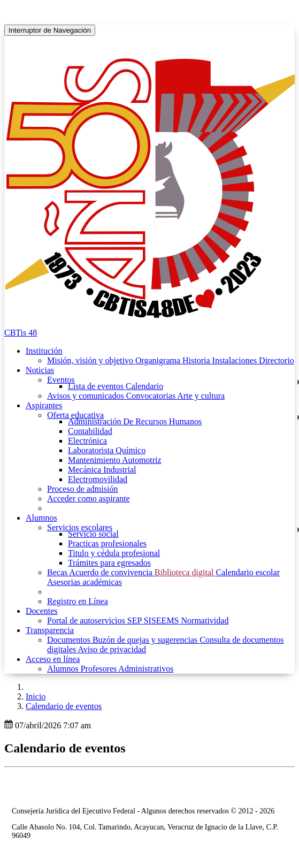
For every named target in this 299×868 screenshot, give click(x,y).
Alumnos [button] (41, 518)
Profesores (100, 669)
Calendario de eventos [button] (64, 706)
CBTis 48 (21, 333)
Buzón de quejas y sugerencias (146, 640)
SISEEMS (163, 620)
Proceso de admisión (82, 489)
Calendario (144, 386)
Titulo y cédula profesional (114, 553)
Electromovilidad (98, 479)
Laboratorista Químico (107, 450)
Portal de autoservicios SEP (95, 620)
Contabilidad (90, 431)
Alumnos (64, 669)
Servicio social (93, 534)
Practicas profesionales (107, 543)
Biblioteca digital (185, 572)
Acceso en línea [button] (53, 659)
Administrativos (146, 669)
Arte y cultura (201, 396)
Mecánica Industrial (102, 470)
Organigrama (159, 360)
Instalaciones (236, 360)
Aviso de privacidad (112, 649)
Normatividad (205, 620)
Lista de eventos (97, 386)
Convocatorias (152, 396)
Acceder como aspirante (89, 498)
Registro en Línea (78, 601)
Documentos (70, 640)
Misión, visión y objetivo (91, 360)
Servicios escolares (80, 527)
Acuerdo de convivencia (112, 572)
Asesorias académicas (85, 582)
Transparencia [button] (50, 630)
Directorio (277, 360)
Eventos (61, 380)
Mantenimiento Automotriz (115, 460)
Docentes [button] (42, 611)
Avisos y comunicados (87, 396)
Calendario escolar (248, 572)
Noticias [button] (40, 370)
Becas (58, 572)
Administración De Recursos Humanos (135, 421)
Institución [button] (44, 351)
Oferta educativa (75, 415)
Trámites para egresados (109, 563)
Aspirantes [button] (44, 405)
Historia (197, 360)
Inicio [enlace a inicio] (36, 696)
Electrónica (87, 441)
